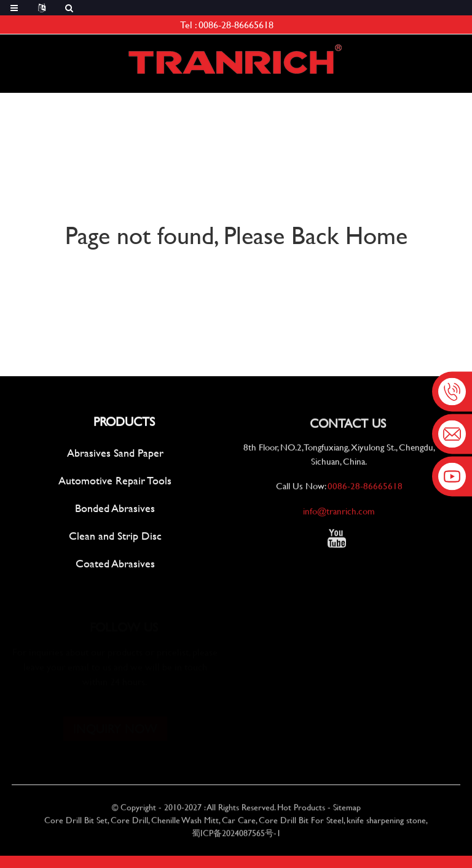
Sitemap (347, 811)
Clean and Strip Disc (115, 537)
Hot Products (301, 811)
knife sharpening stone (386, 824)
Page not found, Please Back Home (236, 235)
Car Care (239, 824)
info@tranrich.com (339, 514)
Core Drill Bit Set (76, 824)
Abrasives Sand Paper (115, 454)
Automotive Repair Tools (115, 482)
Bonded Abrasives (115, 509)
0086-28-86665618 (236, 24)
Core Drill (129, 824)
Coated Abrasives (115, 565)
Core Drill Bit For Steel (301, 824)
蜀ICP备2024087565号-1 (236, 837)
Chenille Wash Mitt (185, 824)
